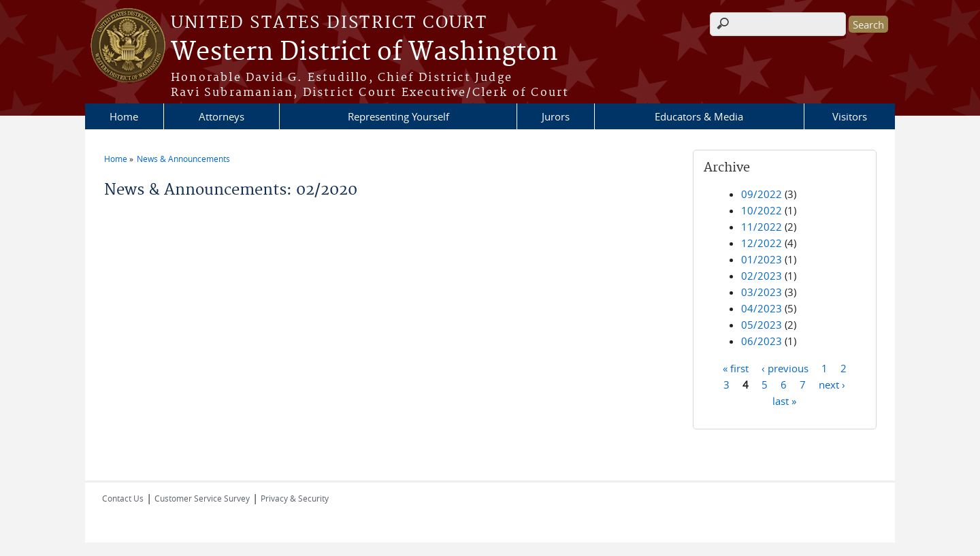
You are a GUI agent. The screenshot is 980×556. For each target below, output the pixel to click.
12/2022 (762, 243)
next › (832, 384)
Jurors (556, 116)
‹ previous (785, 367)
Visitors (850, 116)
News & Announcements (183, 159)
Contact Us (123, 498)
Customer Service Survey (202, 498)
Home (124, 116)
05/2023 (762, 325)
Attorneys (222, 116)
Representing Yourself (398, 116)
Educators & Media (699, 116)
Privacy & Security (295, 498)
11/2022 (762, 227)
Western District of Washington (364, 52)
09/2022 (762, 194)
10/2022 (762, 210)
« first (736, 367)
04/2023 (762, 308)
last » (784, 400)
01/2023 (762, 259)
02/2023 (762, 276)
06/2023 (762, 341)
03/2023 (762, 292)
